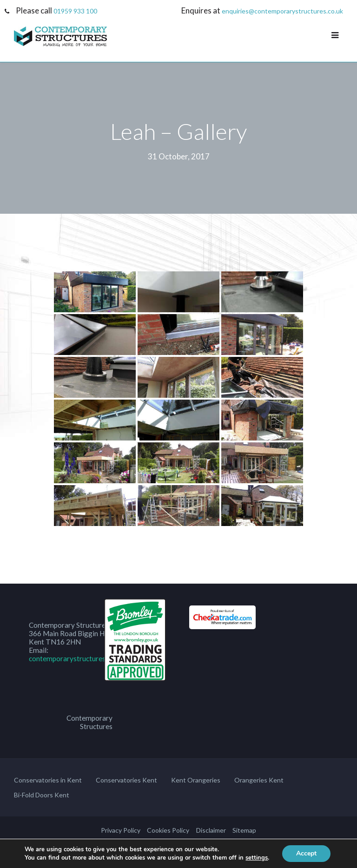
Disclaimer (211, 830)
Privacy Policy (121, 830)
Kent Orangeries (196, 780)
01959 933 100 (75, 11)
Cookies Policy (168, 830)
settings (257, 858)
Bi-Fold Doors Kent (42, 795)
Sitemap (244, 830)
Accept (306, 853)
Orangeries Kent (259, 780)
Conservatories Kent (126, 780)
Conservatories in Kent (48, 780)
